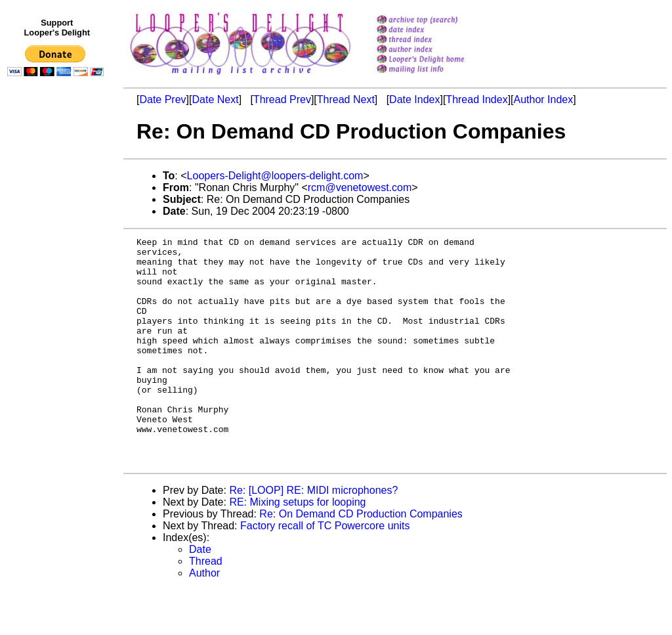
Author (204, 618)
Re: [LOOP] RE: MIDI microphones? (313, 536)
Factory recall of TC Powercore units (325, 571)
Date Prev (162, 99)
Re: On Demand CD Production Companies (361, 559)
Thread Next (346, 99)
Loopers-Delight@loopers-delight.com (275, 176)
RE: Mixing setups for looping (297, 547)
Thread (206, 606)
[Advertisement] (58, 353)
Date (200, 595)
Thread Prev (282, 99)
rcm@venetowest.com (360, 187)
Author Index (544, 99)
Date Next (215, 99)
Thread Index (476, 99)
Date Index (414, 99)
